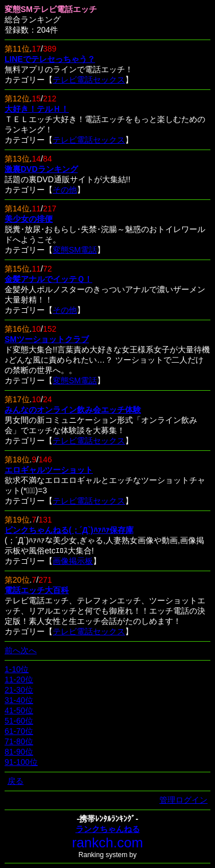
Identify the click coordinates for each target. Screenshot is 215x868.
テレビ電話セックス (89, 80)
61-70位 (19, 731)
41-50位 (19, 710)
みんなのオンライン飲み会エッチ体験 (73, 410)
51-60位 (19, 721)
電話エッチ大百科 (37, 590)
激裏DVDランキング (41, 169)
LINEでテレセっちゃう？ (50, 59)
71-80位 (19, 741)
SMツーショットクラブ (47, 339)
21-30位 (19, 690)
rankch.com (107, 843)
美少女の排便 (29, 219)
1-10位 (17, 669)
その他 (65, 190)
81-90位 (19, 752)
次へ (29, 650)
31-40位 (19, 700)
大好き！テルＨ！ (37, 109)
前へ (13, 650)
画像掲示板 (73, 561)
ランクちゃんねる (108, 829)
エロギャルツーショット (49, 470)
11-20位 (19, 680)
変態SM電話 (75, 250)
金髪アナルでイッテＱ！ (48, 279)
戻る (15, 781)
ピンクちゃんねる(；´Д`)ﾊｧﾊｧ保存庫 (69, 530)
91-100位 (21, 762)
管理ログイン (183, 800)
